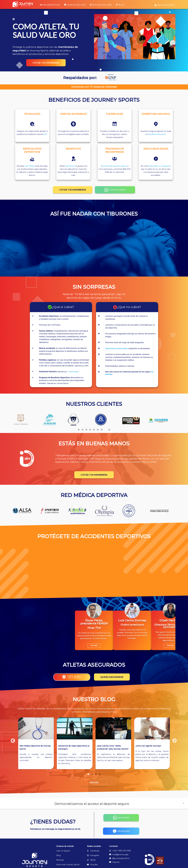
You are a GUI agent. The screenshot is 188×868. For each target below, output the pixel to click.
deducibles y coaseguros (160, 166)
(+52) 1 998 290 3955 (120, 851)
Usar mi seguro (75, 5)
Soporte (114, 862)
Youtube (92, 865)
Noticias (60, 860)
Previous (8, 627)
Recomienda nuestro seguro (114, 166)
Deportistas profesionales (116, 348)
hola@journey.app (119, 854)
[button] (94, 803)
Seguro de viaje (101, 5)
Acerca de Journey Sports (68, 865)
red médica (30, 166)
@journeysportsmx (119, 858)
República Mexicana (157, 134)
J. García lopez (73, 372)
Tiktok (91, 860)
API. (46, 134)
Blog (120, 5)
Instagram (93, 855)
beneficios (70, 166)
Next (177, 627)
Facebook (93, 851)
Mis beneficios (50, 5)
